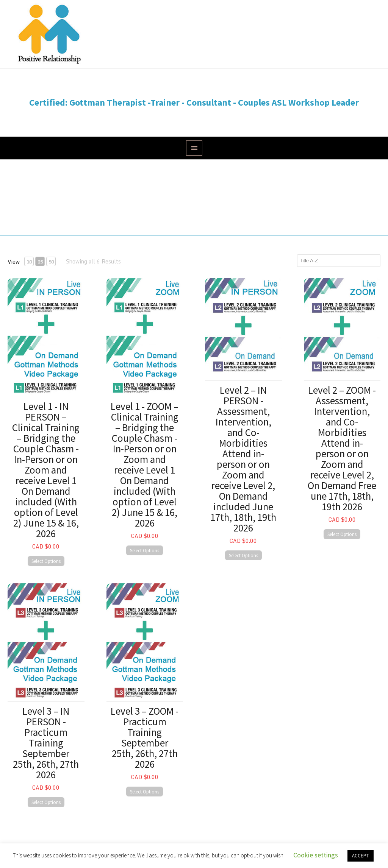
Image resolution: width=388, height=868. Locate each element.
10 (29, 262)
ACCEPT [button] (361, 856)
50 (51, 262)
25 (40, 262)
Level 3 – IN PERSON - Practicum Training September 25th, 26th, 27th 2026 (46, 743)
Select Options (46, 561)
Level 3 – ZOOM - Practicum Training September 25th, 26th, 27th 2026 (145, 737)
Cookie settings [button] (316, 855)
